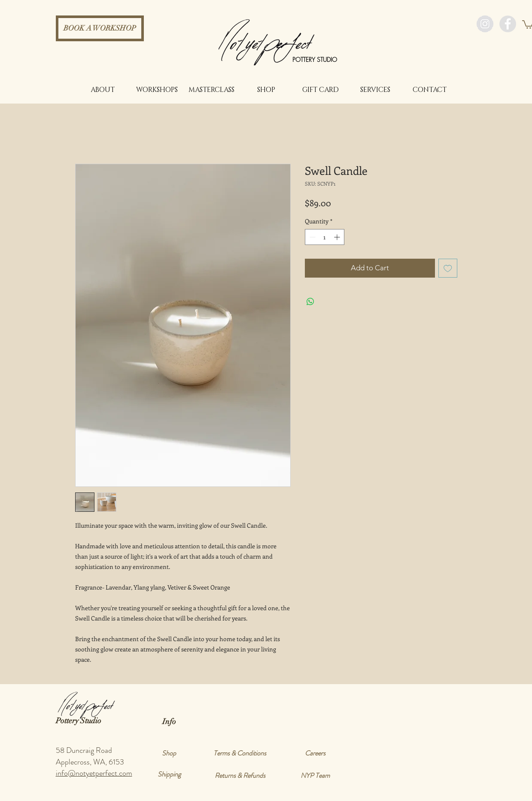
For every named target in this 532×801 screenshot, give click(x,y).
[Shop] (169, 753)
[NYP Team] (315, 776)
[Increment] (338, 237)
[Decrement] (312, 237)
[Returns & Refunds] (240, 776)
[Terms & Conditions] (240, 753)
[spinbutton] (325, 237)
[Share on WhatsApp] (310, 302)
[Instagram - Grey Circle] (485, 24)
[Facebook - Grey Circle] (508, 24)
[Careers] (315, 753)
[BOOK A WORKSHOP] (100, 28)
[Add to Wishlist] (448, 268)
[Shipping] (169, 774)
